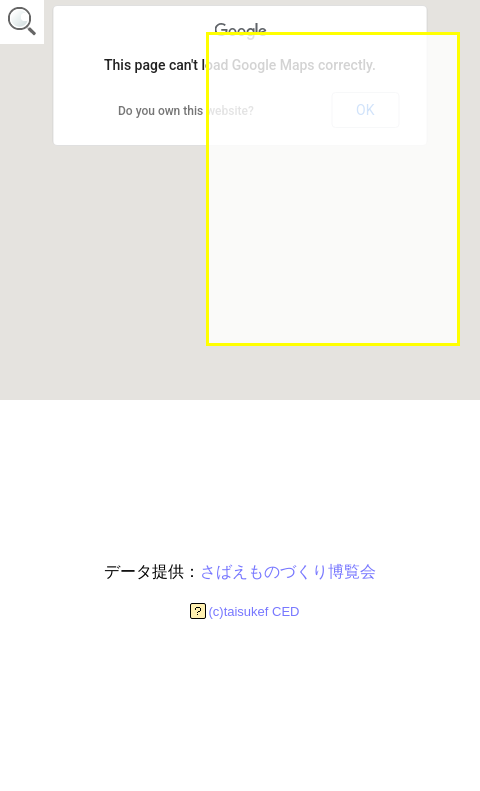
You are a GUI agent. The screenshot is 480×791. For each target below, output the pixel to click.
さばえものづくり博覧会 (288, 571)
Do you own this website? (186, 111)
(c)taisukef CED (253, 611)
